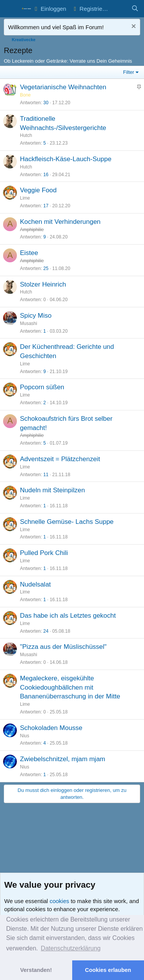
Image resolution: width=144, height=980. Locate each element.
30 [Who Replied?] (46, 103)
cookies (59, 901)
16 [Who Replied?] (46, 175)
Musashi (29, 323)
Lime (25, 198)
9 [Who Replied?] (45, 237)
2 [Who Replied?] (45, 403)
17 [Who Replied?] (46, 206)
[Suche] (135, 9)
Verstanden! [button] (36, 970)
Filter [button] (129, 72)
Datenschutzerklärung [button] (71, 948)
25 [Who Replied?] (46, 268)
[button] (11, 9)
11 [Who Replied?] (46, 475)
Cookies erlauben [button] (108, 970)
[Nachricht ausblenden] (133, 27)
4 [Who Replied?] (45, 743)
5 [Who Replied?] (45, 143)
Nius (25, 736)
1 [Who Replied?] (45, 331)
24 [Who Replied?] (46, 631)
